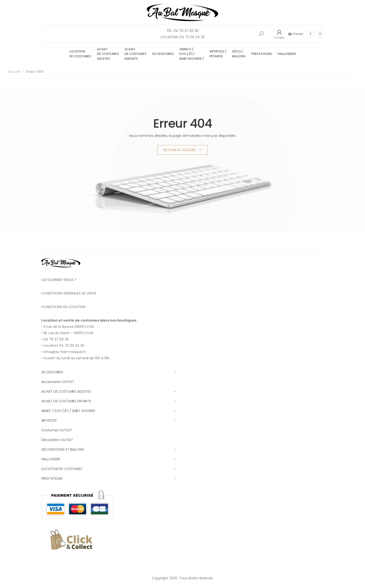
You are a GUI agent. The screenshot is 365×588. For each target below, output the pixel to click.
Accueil (13, 72)
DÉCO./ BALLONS (239, 54)
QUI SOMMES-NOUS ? (59, 280)
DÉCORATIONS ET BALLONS (109, 449)
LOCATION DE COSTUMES (80, 54)
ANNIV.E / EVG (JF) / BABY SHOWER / (192, 54)
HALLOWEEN (287, 54)
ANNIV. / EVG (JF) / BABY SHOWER (109, 411)
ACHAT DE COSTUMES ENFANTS (135, 54)
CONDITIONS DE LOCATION (63, 307)
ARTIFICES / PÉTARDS (218, 54)
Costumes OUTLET (57, 430)
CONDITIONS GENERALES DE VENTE (69, 293)
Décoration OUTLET (57, 440)
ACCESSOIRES (163, 54)
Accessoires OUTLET (58, 382)
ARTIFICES (109, 420)
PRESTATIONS (262, 54)
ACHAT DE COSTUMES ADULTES (108, 54)
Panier (298, 34)
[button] (261, 34)
